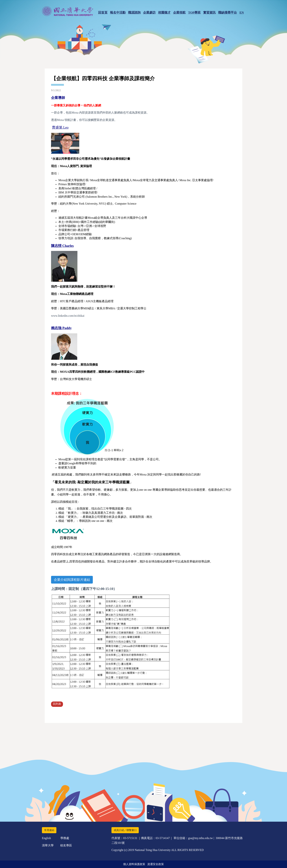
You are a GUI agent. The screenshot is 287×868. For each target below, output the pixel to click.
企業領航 (179, 13)
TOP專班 (194, 13)
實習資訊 (209, 13)
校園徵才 (164, 13)
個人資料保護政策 (134, 864)
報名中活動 (118, 13)
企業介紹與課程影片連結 (72, 580)
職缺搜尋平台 (228, 13)
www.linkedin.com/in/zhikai (68, 316)
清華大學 (48, 845)
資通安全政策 (156, 864)
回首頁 (103, 13)
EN (242, 13)
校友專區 (66, 845)
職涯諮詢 (134, 13)
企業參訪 (149, 13)
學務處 (65, 838)
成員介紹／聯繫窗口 (125, 830)
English (46, 838)
